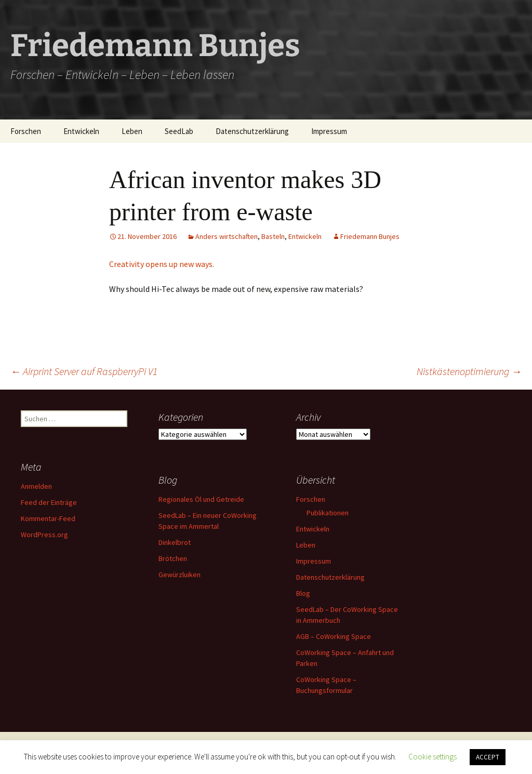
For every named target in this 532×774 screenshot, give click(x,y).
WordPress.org (44, 535)
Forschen (26, 131)
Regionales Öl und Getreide (201, 499)
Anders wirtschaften (227, 236)
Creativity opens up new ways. (162, 264)
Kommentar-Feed (48, 518)
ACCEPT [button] (488, 757)
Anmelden (36, 486)
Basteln (273, 236)
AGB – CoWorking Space (334, 636)
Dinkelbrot (175, 542)
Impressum (329, 131)
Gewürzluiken (179, 575)
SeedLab (179, 131)
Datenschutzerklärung (252, 131)
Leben (132, 131)
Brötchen (173, 558)
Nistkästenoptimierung (469, 371)
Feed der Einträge (49, 502)
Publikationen (328, 513)
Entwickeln (81, 131)
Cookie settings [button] (433, 757)
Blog (303, 593)
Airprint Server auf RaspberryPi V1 (84, 371)
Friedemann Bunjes (370, 236)
